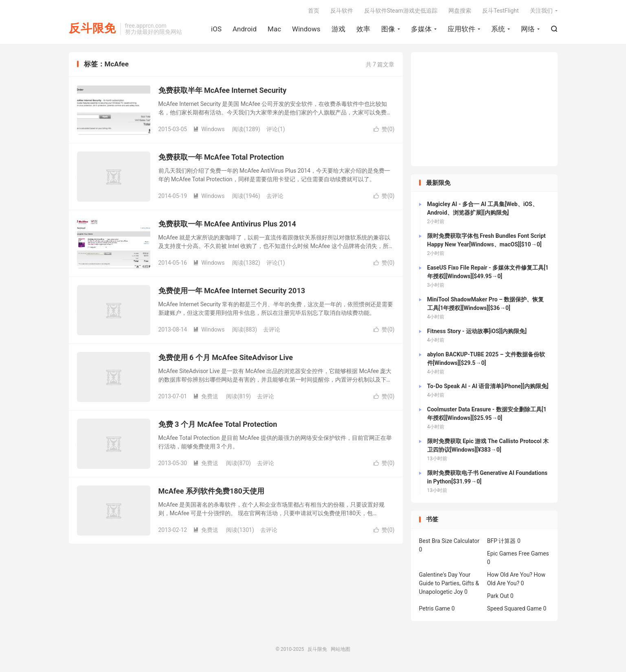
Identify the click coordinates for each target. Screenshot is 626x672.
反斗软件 (342, 11)
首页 (314, 11)
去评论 (275, 196)
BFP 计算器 (502, 541)
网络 (528, 29)
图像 (388, 29)
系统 (498, 29)
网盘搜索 (460, 11)
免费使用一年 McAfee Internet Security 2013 (232, 291)
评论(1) (276, 129)
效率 (363, 29)
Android (245, 29)
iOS (216, 29)
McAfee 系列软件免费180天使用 (211, 491)
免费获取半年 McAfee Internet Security (223, 90)
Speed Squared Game (514, 608)
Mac (274, 29)
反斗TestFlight (501, 11)
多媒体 (421, 29)
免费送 (206, 396)
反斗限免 (92, 29)
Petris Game (435, 608)
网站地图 (340, 649)
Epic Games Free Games (518, 553)
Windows (306, 29)
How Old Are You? (510, 575)
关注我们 (541, 11)
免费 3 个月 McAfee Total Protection (218, 424)
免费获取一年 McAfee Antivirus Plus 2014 (227, 224)
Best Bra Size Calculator (449, 541)
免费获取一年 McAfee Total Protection (221, 157)
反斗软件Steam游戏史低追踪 (401, 11)
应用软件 (461, 29)
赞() (384, 129)
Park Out (498, 596)
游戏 (338, 29)
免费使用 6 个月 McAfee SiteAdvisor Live (226, 357)
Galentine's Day (438, 575)
